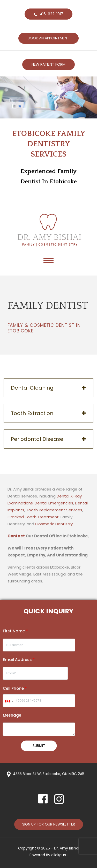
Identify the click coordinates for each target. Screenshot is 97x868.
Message (12, 715)
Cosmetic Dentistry (54, 524)
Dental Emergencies (54, 503)
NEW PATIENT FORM (48, 64)
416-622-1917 (51, 14)
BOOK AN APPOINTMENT (48, 38)
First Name (15, 631)
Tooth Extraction (32, 413)
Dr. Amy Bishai (67, 848)
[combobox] (9, 701)
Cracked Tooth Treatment (33, 517)
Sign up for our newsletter (49, 824)
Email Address (19, 660)
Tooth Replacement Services (54, 510)
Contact (16, 536)
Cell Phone (15, 688)
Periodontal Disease (37, 439)
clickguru (59, 855)
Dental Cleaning (32, 388)
